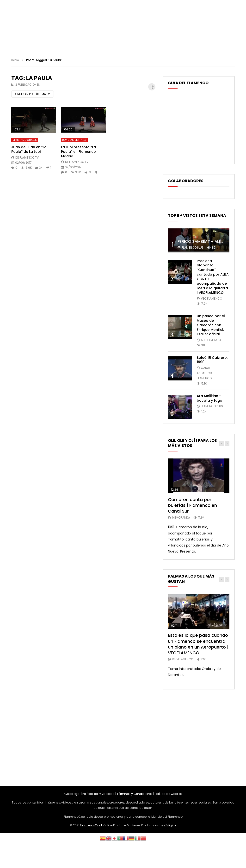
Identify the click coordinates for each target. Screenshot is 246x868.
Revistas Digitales (25, 140)
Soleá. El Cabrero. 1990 (212, 360)
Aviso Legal (72, 794)
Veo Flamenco (211, 299)
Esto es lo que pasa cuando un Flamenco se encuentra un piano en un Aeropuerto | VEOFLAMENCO (198, 644)
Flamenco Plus (193, 248)
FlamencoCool (91, 825)
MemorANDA (181, 518)
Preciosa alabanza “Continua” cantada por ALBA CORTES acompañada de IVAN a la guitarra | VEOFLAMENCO (213, 277)
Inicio (15, 60)
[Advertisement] (123, 738)
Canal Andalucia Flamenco (205, 373)
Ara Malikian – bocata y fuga (209, 398)
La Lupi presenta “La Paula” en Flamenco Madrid (78, 152)
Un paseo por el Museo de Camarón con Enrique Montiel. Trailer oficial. (211, 325)
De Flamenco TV (27, 158)
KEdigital (170, 825)
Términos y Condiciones (135, 794)
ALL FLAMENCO (211, 340)
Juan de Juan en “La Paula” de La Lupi (29, 149)
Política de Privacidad (98, 794)
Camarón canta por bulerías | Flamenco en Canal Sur (192, 505)
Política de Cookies (169, 794)
